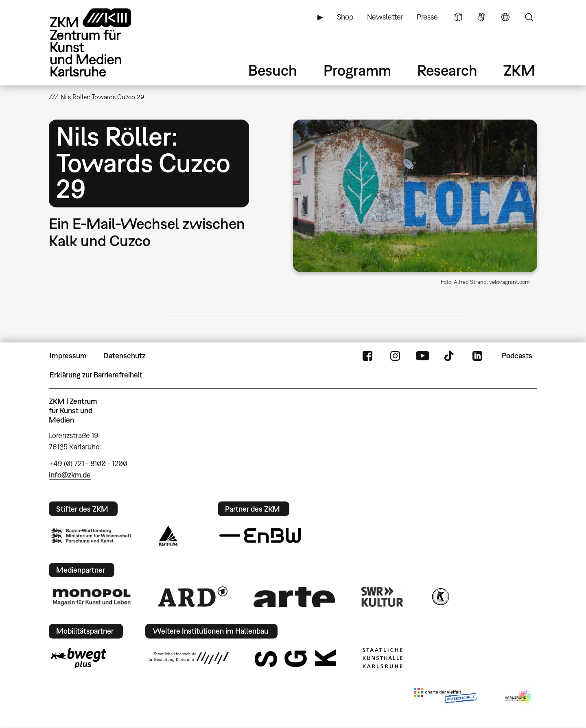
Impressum (68, 356)
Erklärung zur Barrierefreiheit (96, 375)
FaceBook (367, 356)
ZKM (519, 70)
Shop (345, 17)
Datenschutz (124, 356)
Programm (357, 70)
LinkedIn (477, 356)
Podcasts (517, 356)
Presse (427, 17)
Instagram (395, 356)
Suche (529, 17)
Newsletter (385, 17)
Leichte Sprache (458, 17)
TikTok (450, 356)
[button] (415, 196)
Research (447, 70)
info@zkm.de (70, 475)
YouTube (422, 356)
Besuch (273, 70)
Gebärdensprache (481, 17)
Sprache (505, 17)
